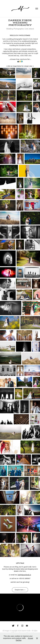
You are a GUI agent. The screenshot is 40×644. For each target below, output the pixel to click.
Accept (30, 638)
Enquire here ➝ (20, 590)
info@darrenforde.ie (24, 575)
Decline (19, 640)
